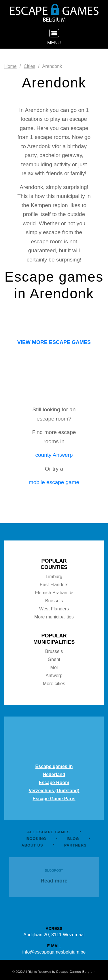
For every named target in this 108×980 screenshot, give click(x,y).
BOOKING (36, 839)
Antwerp (54, 676)
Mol (54, 667)
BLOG (73, 839)
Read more (54, 881)
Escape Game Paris (54, 799)
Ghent (54, 659)
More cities (54, 684)
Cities (29, 66)
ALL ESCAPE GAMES (48, 832)
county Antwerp (54, 455)
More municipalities (54, 617)
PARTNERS (75, 845)
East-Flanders (54, 585)
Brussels (54, 651)
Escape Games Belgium (76, 972)
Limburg (54, 577)
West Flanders (54, 609)
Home (11, 66)
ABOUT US (32, 845)
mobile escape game (54, 482)
